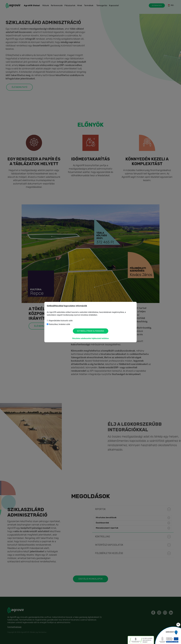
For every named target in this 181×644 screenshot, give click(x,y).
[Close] (178, 625)
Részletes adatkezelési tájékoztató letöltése (90, 338)
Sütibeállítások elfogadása (91, 331)
